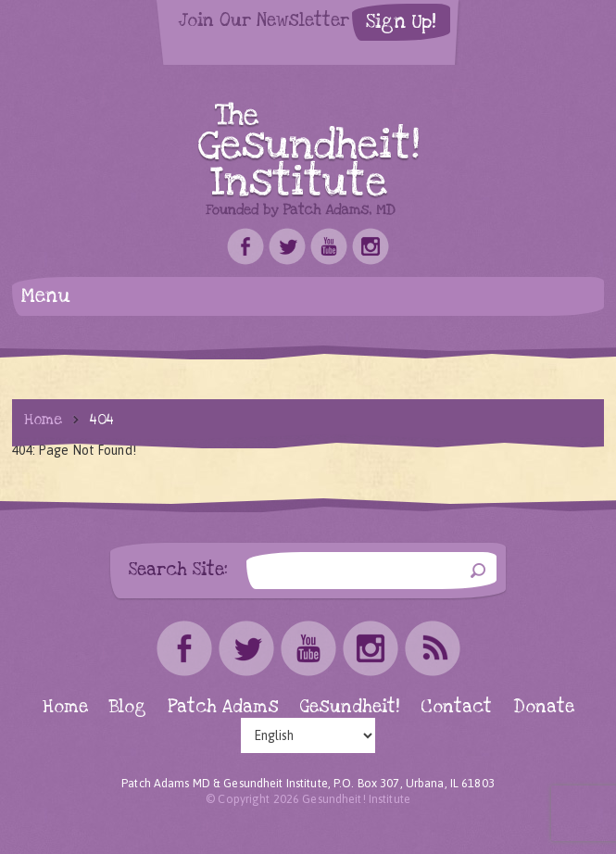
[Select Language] (308, 735)
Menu (46, 296)
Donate (544, 707)
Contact (456, 707)
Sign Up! (401, 22)
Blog (128, 707)
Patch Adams (223, 707)
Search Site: (178, 569)
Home (43, 420)
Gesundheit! (350, 707)
